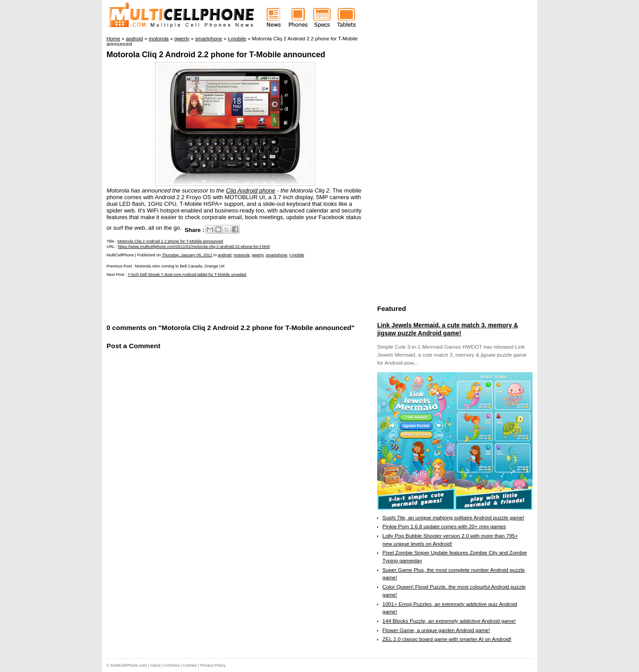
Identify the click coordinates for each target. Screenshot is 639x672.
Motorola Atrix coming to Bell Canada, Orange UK (180, 266)
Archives (172, 665)
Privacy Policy (213, 665)
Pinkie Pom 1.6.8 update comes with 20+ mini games (444, 527)
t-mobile (297, 255)
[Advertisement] (210, 299)
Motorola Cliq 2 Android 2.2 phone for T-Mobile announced (216, 55)
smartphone (277, 255)
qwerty (257, 255)
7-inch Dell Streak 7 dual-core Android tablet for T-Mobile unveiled (187, 275)
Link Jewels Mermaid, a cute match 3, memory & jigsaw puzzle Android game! (448, 329)
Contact (190, 665)
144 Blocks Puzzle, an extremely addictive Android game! (449, 621)
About (155, 665)
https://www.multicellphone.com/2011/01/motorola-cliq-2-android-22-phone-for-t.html (194, 247)
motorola (242, 255)
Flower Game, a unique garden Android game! (436, 630)
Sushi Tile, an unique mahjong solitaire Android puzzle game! (454, 518)
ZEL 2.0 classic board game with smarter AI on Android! (447, 639)
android (225, 255)
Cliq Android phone (250, 191)
